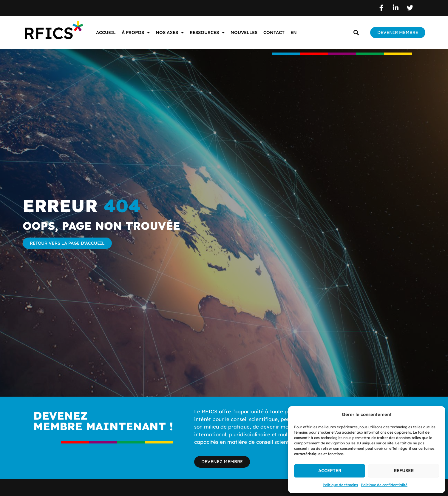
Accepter (330, 470)
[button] (356, 33)
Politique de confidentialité (384, 485)
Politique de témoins (340, 485)
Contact (274, 32)
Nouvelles (244, 32)
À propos (136, 33)
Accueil (106, 32)
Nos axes (170, 33)
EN (294, 32)
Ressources (207, 33)
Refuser (404, 470)
